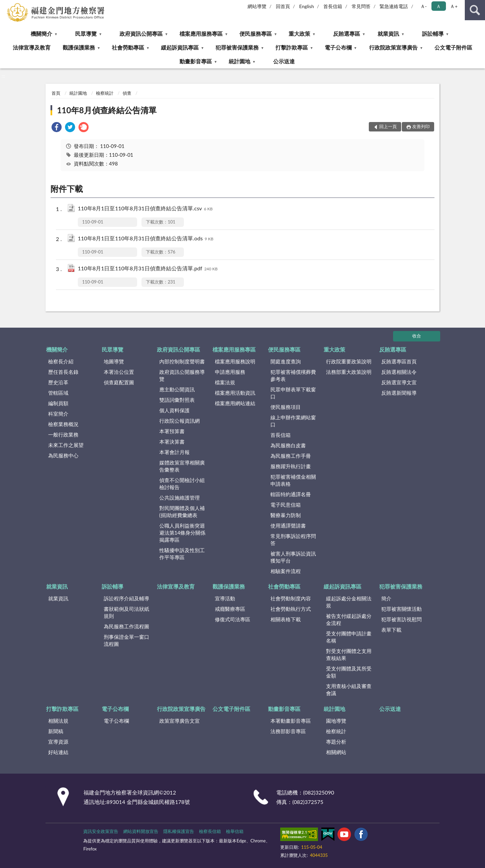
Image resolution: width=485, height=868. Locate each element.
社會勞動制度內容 (291, 598)
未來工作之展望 (66, 445)
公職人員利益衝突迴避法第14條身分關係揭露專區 (182, 533)
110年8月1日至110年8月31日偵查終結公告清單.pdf (148, 269)
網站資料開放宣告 (141, 831)
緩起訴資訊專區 (180, 47)
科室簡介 (58, 414)
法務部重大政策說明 (349, 372)
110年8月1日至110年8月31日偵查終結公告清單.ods (146, 239)
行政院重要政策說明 (349, 361)
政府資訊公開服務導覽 (182, 375)
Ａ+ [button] (454, 6)
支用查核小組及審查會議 (349, 690)
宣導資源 (58, 742)
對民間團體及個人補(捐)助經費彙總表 (182, 512)
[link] (57, 128)
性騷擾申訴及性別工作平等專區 (182, 554)
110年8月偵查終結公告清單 (107, 110)
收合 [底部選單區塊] (417, 336)
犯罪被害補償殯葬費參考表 (293, 375)
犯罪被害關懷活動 (401, 609)
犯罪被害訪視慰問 (401, 619)
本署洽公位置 (119, 372)
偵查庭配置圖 (119, 382)
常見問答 (361, 6)
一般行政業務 (63, 435)
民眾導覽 (86, 34)
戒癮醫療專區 (230, 609)
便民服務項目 (286, 407)
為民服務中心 (63, 455)
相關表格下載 (286, 619)
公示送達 (284, 61)
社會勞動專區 (128, 47)
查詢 (475, 10)
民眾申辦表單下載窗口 (293, 393)
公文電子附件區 (453, 47)
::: (5, 5)
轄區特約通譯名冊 (291, 494)
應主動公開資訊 (177, 389)
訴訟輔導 (433, 34)
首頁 (56, 93)
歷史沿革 (58, 382)
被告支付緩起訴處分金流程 (349, 619)
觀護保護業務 (79, 47)
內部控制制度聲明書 (182, 361)
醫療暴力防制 (286, 515)
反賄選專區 (347, 34)
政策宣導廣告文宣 (180, 721)
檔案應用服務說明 (235, 361)
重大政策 (299, 34)
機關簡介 (41, 34)
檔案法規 (225, 382)
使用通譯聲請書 (288, 526)
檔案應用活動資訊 (235, 393)
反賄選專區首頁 (399, 361)
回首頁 (283, 6)
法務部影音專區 (288, 731)
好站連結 (58, 752)
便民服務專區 (256, 34)
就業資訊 (388, 34)
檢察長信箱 (210, 831)
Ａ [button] (439, 6)
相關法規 (58, 721)
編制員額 (58, 403)
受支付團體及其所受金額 (349, 672)
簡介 (386, 598)
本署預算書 (172, 431)
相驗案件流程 (286, 571)
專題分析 (336, 742)
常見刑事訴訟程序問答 (293, 540)
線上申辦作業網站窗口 (293, 421)
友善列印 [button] (421, 126)
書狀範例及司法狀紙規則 (126, 612)
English (306, 6)
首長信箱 (333, 6)
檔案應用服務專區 (201, 34)
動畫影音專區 (196, 61)
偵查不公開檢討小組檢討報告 (182, 484)
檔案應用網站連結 (235, 403)
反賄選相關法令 (399, 372)
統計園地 (239, 61)
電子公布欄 (338, 47)
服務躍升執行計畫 (291, 466)
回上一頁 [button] (388, 126)
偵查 (127, 93)
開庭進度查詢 (286, 361)
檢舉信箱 (235, 831)
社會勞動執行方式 (291, 609)
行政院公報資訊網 (180, 421)
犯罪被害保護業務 (237, 47)
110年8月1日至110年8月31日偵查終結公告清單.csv (145, 209)
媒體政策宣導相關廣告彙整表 (182, 466)
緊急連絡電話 (394, 6)
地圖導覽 (114, 361)
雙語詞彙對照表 (177, 400)
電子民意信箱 (286, 505)
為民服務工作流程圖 (126, 626)
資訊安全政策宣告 (101, 831)
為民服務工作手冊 (291, 456)
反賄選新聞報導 (399, 393)
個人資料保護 (174, 410)
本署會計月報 (174, 452)
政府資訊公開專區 (141, 34)
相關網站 (336, 752)
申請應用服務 (230, 372)
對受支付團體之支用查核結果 (349, 654)
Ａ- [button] (424, 6)
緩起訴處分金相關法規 (349, 602)
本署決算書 (172, 442)
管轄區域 (58, 393)
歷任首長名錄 (63, 372)
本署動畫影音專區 (291, 721)
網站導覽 (257, 6)
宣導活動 (225, 598)
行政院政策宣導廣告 (393, 47)
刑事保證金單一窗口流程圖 (126, 640)
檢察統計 (105, 93)
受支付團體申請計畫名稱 (349, 637)
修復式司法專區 (233, 619)
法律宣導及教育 (32, 47)
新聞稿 (56, 731)
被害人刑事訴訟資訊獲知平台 (293, 557)
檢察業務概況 (63, 424)
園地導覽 (336, 721)
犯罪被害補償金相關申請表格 (293, 480)
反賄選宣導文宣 (399, 382)
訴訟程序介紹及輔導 (126, 598)
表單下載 (391, 630)
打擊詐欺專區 (292, 47)
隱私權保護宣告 (179, 831)
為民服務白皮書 (288, 445)
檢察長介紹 (61, 361)
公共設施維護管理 (180, 498)
